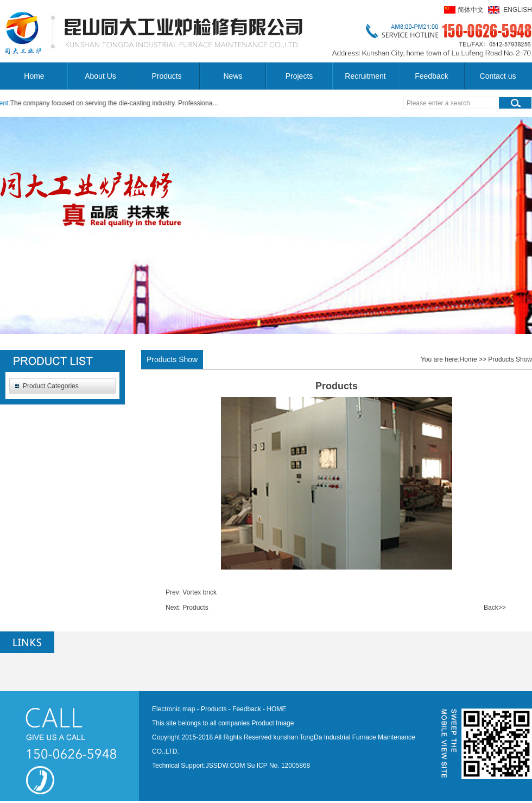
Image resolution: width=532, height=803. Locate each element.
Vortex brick (199, 592)
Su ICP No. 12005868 (279, 766)
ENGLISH (518, 10)
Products (166, 76)
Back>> (495, 608)
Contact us (498, 76)
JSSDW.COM (226, 766)
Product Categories (51, 386)
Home (34, 76)
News (233, 76)
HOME (276, 709)
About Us (100, 76)
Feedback (431, 76)
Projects (299, 76)
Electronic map (173, 709)
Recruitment (365, 76)
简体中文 (471, 10)
